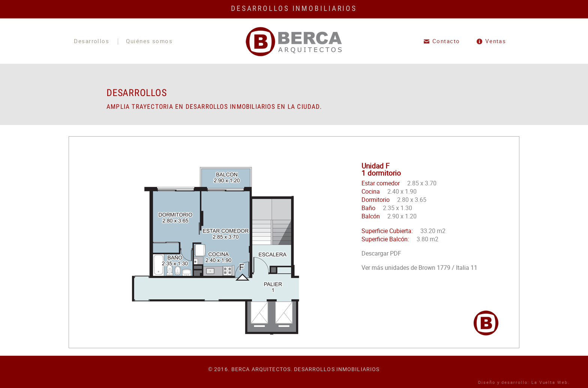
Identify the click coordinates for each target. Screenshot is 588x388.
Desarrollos (91, 42)
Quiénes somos (149, 42)
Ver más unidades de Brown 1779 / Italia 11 (419, 268)
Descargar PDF (381, 253)
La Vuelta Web (550, 382)
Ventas (496, 41)
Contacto (446, 41)
